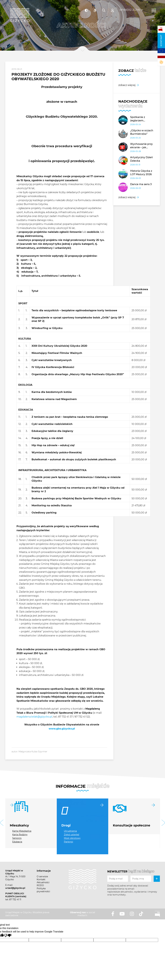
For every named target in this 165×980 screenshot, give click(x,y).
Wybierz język (130, 8)
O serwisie (42, 876)
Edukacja (17, 842)
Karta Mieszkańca (22, 831)
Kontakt (161, 40)
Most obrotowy (72, 838)
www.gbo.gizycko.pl (62, 729)
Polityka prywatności (43, 890)
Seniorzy (17, 838)
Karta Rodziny (20, 835)
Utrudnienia (70, 831)
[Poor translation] (8, 936)
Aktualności (43, 882)
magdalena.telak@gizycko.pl (34, 717)
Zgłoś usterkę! (72, 835)
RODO (40, 885)
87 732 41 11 (15, 899)
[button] (2, 823)
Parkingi (69, 842)
